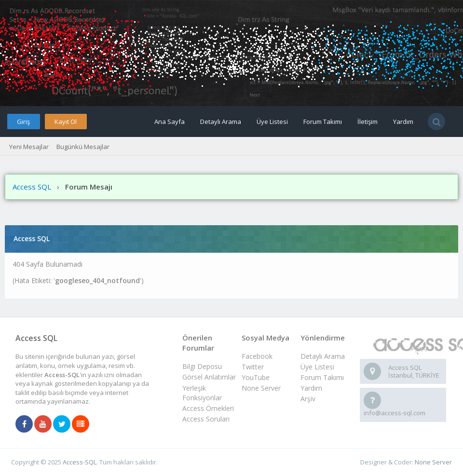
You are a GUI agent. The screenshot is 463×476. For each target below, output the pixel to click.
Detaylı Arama (221, 122)
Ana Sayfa (170, 122)
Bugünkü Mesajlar (83, 147)
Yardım (403, 122)
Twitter (253, 367)
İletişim (368, 122)
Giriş (23, 122)
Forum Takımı (323, 122)
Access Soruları (206, 419)
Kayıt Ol (66, 122)
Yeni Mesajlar (29, 147)
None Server (261, 388)
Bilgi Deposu (202, 366)
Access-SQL (80, 462)
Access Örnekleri (208, 408)
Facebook (257, 356)
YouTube (256, 377)
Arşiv (308, 399)
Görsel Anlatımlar (209, 377)
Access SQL (32, 187)
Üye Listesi (272, 122)
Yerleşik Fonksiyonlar (202, 393)
